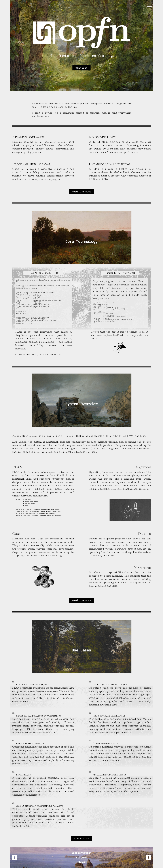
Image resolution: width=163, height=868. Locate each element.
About (81, 862)
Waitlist (82, 68)
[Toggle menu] (149, 5)
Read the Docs (81, 192)
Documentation (81, 853)
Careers (81, 858)
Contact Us (81, 838)
